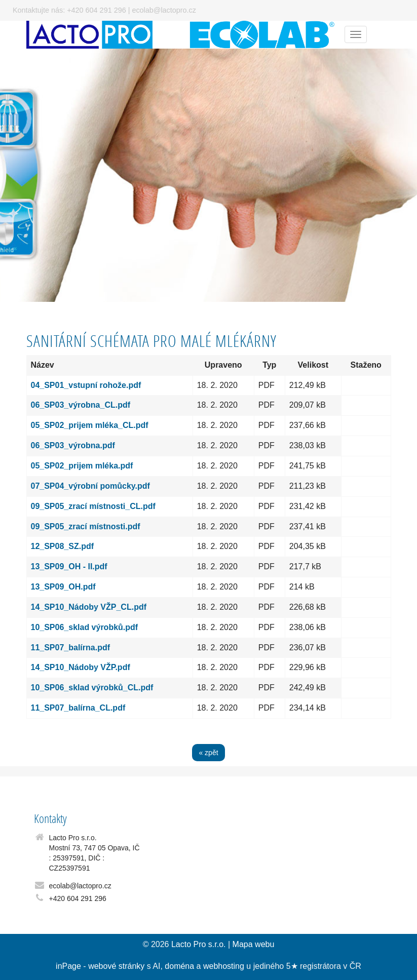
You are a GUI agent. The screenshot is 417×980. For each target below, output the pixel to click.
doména (179, 966)
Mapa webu (254, 944)
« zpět (208, 753)
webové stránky (116, 966)
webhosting (224, 966)
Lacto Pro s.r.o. (199, 944)
